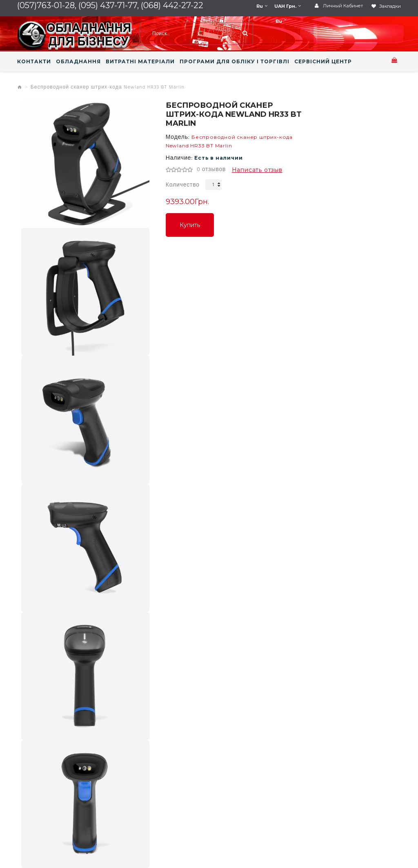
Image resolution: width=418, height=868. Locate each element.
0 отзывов (211, 170)
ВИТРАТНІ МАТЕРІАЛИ (140, 62)
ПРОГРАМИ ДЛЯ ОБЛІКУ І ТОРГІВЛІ (235, 62)
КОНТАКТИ (34, 62)
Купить (190, 225)
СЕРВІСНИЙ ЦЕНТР (323, 62)
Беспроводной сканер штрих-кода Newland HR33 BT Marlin (108, 87)
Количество (183, 185)
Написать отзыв (257, 170)
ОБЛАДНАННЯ (78, 62)
